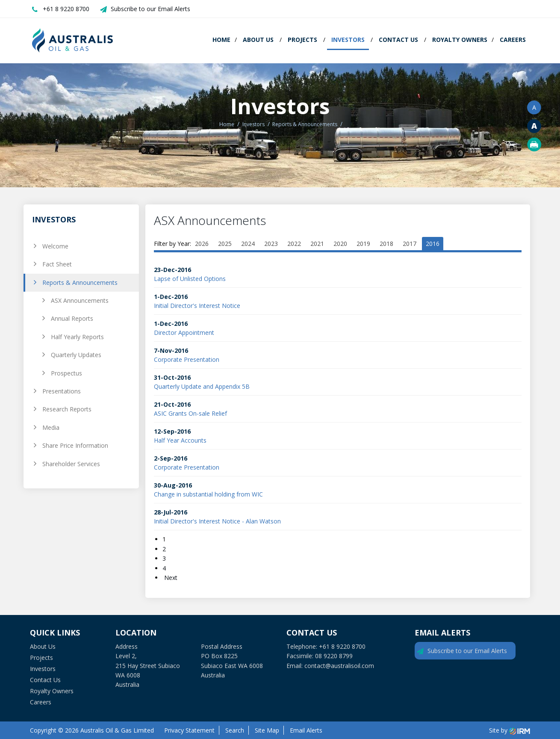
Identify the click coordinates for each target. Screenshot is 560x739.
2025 (225, 244)
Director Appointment (184, 333)
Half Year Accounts (180, 440)
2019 (363, 244)
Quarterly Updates (76, 355)
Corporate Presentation (187, 359)
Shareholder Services (71, 464)
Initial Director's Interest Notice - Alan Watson (217, 521)
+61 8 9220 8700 (66, 9)
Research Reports (67, 409)
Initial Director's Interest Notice (197, 306)
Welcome (55, 246)
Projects (302, 40)
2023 (271, 244)
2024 (248, 244)
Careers (513, 40)
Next (170, 578)
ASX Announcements (80, 300)
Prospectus (66, 373)
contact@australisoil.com (339, 666)
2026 (202, 244)
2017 (410, 244)
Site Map (267, 730)
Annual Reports (72, 318)
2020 (340, 244)
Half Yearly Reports (77, 337)
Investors (348, 40)
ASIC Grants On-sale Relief (190, 413)
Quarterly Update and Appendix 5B (202, 386)
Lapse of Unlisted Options (190, 279)
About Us (258, 40)
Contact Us (398, 40)
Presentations (62, 391)
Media (51, 427)
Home (221, 40)
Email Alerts (306, 730)
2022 (294, 244)
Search (235, 730)
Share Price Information (75, 445)
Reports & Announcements (80, 282)
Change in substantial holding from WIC (208, 494)
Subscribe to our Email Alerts (150, 9)
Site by (510, 730)
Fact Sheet (57, 264)
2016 (433, 244)
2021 (317, 244)
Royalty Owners (460, 40)
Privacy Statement (189, 730)
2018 (386, 244)
